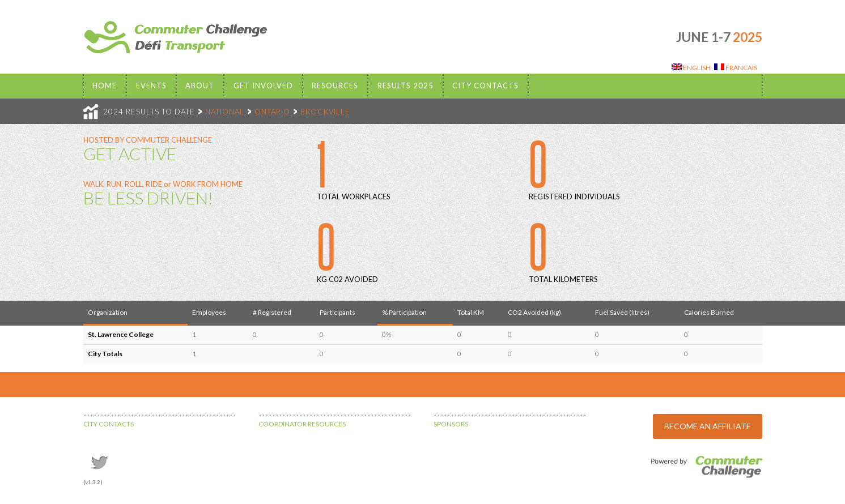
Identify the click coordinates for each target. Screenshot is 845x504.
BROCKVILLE (325, 112)
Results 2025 (405, 86)
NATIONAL (225, 112)
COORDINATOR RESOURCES (302, 424)
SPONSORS (451, 424)
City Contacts (485, 86)
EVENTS (151, 86)
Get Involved (263, 86)
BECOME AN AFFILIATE (708, 426)
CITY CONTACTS (109, 424)
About (200, 86)
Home (105, 86)
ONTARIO (272, 112)
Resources (335, 86)
